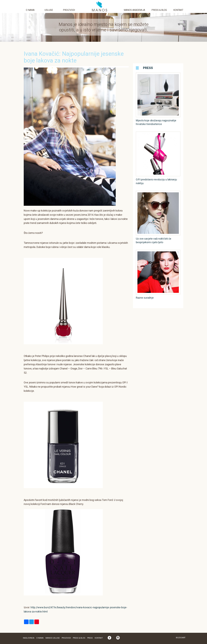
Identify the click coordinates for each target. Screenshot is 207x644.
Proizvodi (69, 10)
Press (148, 68)
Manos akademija (134, 10)
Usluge (49, 10)
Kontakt (178, 10)
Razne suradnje (145, 298)
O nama (30, 10)
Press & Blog (159, 10)
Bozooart (181, 638)
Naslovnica (29, 638)
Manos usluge (53, 638)
